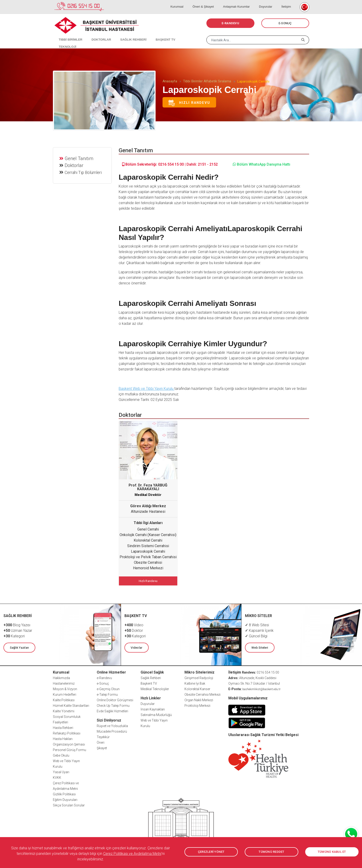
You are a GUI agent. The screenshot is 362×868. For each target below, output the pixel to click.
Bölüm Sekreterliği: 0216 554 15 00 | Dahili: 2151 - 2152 (170, 164)
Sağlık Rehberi (151, 677)
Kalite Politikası (64, 699)
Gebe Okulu (61, 754)
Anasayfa (170, 81)
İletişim (287, 2)
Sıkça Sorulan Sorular (69, 804)
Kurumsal (189, 2)
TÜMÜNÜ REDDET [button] (271, 852)
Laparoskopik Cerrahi (148, 551)
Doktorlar (75, 165)
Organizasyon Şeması (69, 743)
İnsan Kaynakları (153, 708)
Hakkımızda (61, 677)
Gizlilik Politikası (64, 793)
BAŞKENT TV (155, 35)
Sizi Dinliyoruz (109, 719)
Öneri (101, 741)
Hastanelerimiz (64, 682)
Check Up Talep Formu (113, 704)
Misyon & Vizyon (65, 688)
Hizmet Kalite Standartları (71, 704)
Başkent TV (149, 682)
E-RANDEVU (230, 23)
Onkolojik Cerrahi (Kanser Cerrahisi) (148, 535)
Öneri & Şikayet (212, 2)
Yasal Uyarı (61, 771)
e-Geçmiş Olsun (108, 688)
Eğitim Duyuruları (65, 799)
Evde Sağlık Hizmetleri (112, 710)
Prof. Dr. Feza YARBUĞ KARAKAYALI (148, 487)
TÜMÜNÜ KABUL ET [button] (332, 852)
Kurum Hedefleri (65, 693)
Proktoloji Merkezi (197, 704)
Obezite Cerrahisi (148, 562)
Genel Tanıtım (80, 158)
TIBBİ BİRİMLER (68, 35)
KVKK (57, 776)
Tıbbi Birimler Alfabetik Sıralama (207, 81)
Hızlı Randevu (189, 103)
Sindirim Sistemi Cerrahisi (148, 546)
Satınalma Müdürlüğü (156, 714)
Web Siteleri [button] (259, 647)
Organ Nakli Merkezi (199, 699)
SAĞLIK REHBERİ (125, 35)
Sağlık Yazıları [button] (19, 647)
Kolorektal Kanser (197, 688)
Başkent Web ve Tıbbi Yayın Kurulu (146, 389)
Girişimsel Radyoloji (199, 677)
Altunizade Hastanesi (148, 512)
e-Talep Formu (107, 693)
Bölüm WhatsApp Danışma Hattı (261, 164)
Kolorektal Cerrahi (148, 540)
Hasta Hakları (63, 738)
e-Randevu (104, 677)
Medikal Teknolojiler (155, 688)
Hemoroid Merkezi (148, 568)
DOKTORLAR (96, 35)
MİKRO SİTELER (259, 615)
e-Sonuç (103, 682)
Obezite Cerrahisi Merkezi (202, 693)
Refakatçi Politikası (67, 732)
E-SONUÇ (285, 23)
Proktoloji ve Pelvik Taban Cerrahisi (148, 557)
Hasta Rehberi (63, 727)
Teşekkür (103, 736)
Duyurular (269, 2)
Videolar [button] (136, 647)
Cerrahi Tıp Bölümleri (84, 172)
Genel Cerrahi (148, 529)
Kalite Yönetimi (64, 710)
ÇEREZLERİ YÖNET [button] (211, 852)
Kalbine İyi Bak (195, 682)
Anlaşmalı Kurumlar (243, 2)
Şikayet (102, 747)
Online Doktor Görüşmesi (115, 699)
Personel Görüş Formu (69, 749)
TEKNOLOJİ (180, 35)
